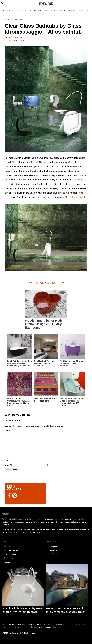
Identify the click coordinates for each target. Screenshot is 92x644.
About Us (6, 547)
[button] (46, 99)
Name (8, 460)
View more (81, 10)
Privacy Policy (8, 558)
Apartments (17, 10)
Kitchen (7, 10)
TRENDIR (46, 4)
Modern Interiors (47, 10)
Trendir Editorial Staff (15, 37)
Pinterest (52, 550)
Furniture (61, 10)
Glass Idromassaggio (75, 197)
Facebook (52, 547)
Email (8, 465)
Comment (10, 431)
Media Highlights (9, 554)
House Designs (30, 10)
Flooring (71, 10)
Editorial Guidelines (10, 550)
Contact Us (7, 562)
